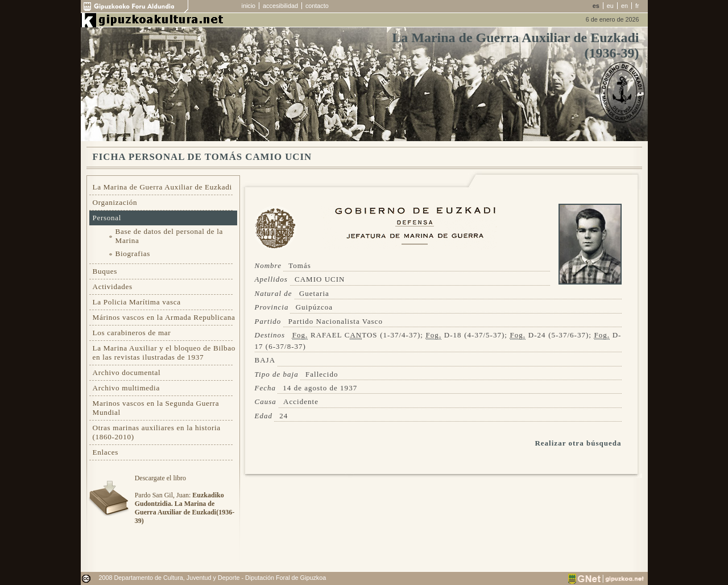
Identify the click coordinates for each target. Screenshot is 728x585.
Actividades (113, 287)
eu (610, 6)
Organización (115, 202)
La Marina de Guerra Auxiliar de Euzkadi (162, 187)
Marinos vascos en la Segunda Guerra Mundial (156, 408)
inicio (249, 6)
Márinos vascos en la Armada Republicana (164, 317)
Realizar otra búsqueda (578, 443)
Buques (105, 271)
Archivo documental (127, 372)
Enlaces (106, 452)
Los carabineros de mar (132, 333)
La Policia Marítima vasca (137, 302)
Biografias (133, 254)
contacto (317, 6)
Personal (107, 218)
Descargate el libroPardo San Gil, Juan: (185, 499)
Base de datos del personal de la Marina (169, 236)
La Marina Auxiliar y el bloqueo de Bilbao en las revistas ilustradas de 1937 (164, 353)
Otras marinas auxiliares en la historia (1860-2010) (157, 432)
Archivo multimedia (126, 388)
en (624, 6)
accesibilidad (280, 6)
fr (637, 6)
